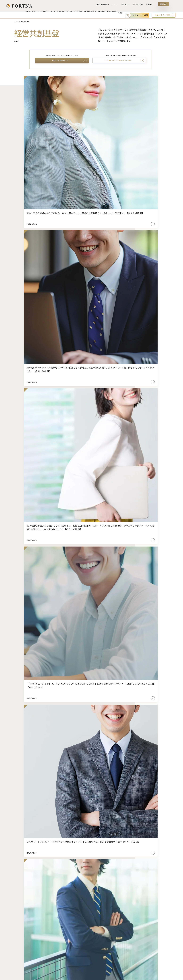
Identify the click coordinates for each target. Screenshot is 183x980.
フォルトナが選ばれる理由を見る (65, 581)
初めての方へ (112, 581)
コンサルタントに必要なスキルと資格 (65, 934)
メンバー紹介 (19, 940)
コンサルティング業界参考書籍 (62, 954)
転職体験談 (133, 914)
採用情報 (163, 5)
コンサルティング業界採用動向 (62, 918)
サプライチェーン (136, 963)
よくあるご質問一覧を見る (89, 684)
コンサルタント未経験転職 (61, 946)
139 (103, 404)
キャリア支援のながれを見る (88, 488)
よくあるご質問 (138, 5)
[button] (82, 773)
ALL (130, 943)
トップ (16, 22)
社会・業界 (133, 967)
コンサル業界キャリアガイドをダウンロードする (118, 61)
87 (86, 404)
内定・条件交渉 (99, 950)
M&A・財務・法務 (136, 955)
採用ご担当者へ (165, 909)
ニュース (116, 5)
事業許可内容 (17, 976)
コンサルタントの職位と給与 (61, 938)
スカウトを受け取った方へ (25, 930)
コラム (131, 924)
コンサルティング (21, 962)
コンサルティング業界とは (60, 914)
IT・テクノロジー (136, 959)
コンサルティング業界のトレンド (63, 922)
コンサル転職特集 (124, 788)
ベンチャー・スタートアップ (26, 966)
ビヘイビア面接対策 (101, 938)
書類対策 (96, 930)
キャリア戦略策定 (100, 918)
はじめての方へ (20, 914)
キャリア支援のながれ (23, 926)
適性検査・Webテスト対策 (104, 934)
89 (94, 404)
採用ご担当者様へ (105, 5)
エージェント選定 (100, 914)
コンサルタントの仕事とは (61, 930)
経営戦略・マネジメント (138, 947)
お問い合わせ (126, 5)
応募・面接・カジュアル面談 (104, 946)
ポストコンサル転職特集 (52, 788)
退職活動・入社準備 (101, 954)
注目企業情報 (134, 932)
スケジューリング (100, 926)
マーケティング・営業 (137, 951)
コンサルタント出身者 (59, 950)
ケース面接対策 (99, 942)
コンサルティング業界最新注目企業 (64, 926)
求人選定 (96, 922)
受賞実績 (17, 922)
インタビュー (134, 928)
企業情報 (149, 5)
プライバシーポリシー (36, 976)
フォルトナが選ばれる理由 (25, 918)
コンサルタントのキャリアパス (62, 942)
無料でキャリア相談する (60, 61)
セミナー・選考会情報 (23, 951)
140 (107, 404)
